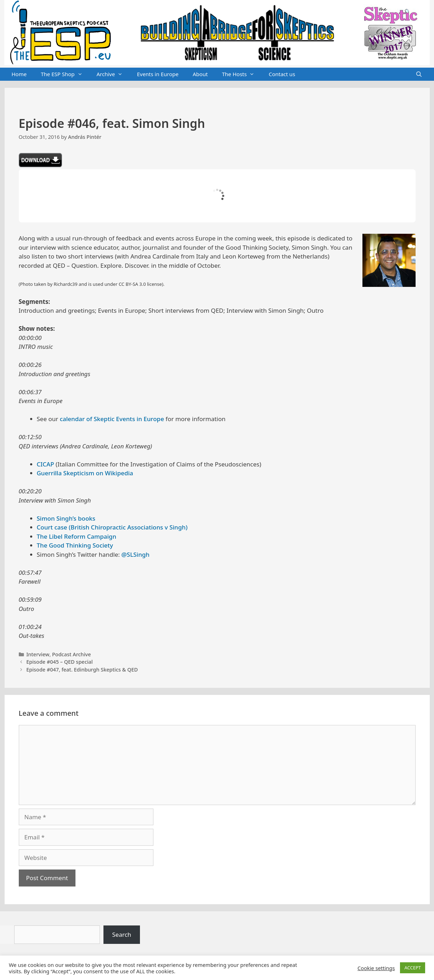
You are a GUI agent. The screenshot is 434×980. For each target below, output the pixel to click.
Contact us (282, 74)
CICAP (46, 464)
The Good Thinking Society (75, 545)
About (200, 74)
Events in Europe (158, 74)
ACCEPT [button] (413, 968)
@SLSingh (136, 554)
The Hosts (242, 74)
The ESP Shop (65, 74)
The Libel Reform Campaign (77, 536)
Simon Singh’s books (66, 518)
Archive (113, 74)
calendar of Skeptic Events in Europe (112, 419)
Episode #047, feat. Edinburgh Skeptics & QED (82, 670)
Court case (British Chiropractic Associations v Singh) (112, 527)
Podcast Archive (71, 654)
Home (19, 74)
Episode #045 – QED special (60, 662)
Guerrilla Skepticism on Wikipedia (85, 473)
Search (122, 934)
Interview (38, 654)
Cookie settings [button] (376, 968)
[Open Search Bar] (419, 74)
